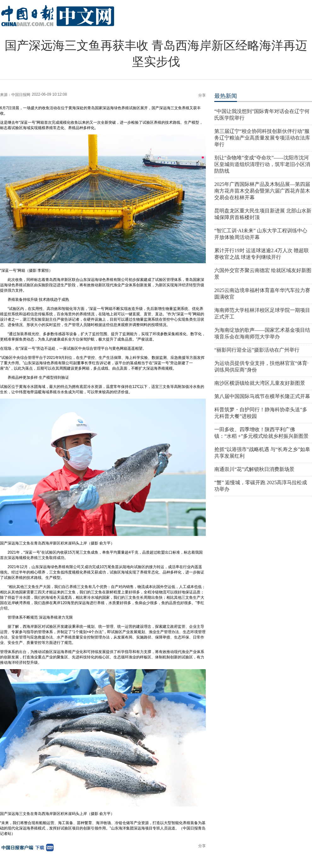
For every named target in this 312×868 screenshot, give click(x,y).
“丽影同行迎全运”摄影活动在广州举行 (257, 350)
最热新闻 (226, 96)
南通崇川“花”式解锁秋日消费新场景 (254, 469)
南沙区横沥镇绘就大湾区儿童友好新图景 (260, 383)
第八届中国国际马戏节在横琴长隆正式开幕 (262, 396)
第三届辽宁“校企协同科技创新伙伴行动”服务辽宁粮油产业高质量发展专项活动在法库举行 (262, 138)
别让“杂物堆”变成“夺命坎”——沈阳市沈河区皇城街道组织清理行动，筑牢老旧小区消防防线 (262, 164)
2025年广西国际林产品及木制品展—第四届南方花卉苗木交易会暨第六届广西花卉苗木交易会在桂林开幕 (262, 191)
